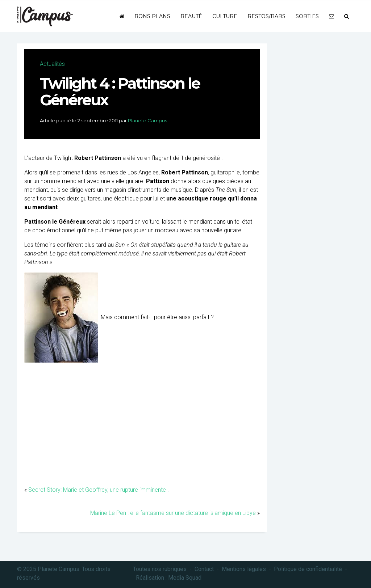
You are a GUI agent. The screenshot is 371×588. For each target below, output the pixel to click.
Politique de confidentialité (308, 569)
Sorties (307, 16)
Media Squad (185, 578)
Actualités (52, 64)
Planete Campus (147, 120)
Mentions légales (244, 569)
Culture (225, 16)
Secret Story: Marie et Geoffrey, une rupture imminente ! (98, 490)
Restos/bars (266, 16)
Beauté (191, 16)
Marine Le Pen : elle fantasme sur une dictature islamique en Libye (173, 513)
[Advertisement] (142, 428)
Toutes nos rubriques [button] (160, 569)
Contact (204, 569)
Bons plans (152, 16)
